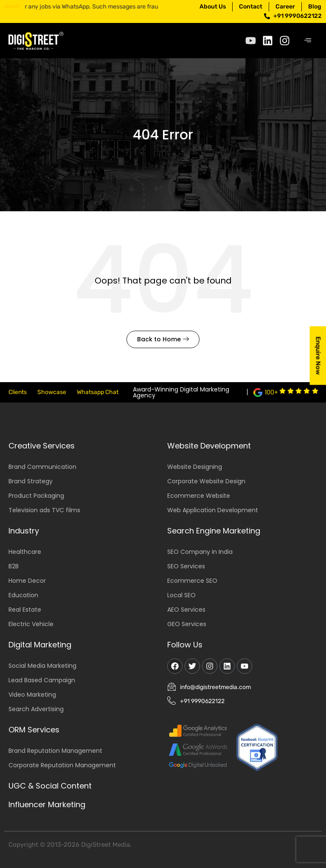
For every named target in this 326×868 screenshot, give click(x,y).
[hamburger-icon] (308, 41)
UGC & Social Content (50, 786)
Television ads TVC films (44, 510)
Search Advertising (36, 709)
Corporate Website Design (206, 481)
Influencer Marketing (47, 804)
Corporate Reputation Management (62, 765)
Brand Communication (42, 467)
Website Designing (195, 467)
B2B (14, 566)
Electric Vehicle (31, 624)
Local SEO (181, 595)
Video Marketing (32, 695)
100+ (271, 392)
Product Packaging (36, 496)
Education (23, 595)
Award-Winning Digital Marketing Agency (181, 392)
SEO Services (186, 566)
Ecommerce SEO (192, 581)
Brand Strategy (31, 481)
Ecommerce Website (199, 496)
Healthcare (25, 552)
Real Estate (25, 610)
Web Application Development (213, 510)
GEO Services (187, 624)
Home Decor (27, 581)
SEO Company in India (200, 552)
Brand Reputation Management (55, 751)
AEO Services (186, 610)
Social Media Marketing (42, 666)
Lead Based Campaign (42, 680)
